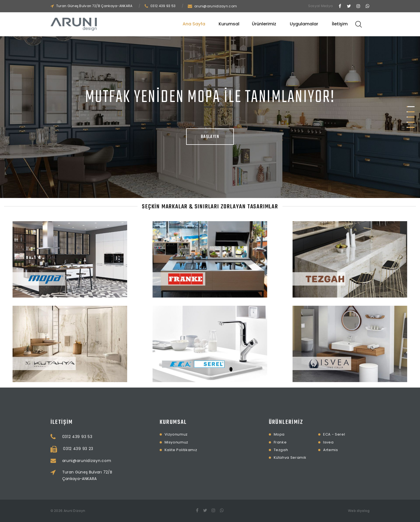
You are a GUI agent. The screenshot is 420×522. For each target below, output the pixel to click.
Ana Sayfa (194, 24)
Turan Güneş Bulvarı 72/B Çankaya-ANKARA (94, 6)
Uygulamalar (304, 24)
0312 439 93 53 (163, 6)
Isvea (303, 442)
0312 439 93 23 (104, 449)
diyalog (363, 511)
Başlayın (210, 137)
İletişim (340, 24)
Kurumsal (229, 24)
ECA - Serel (309, 434)
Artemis (306, 450)
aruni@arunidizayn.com (216, 6)
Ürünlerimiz (264, 24)
